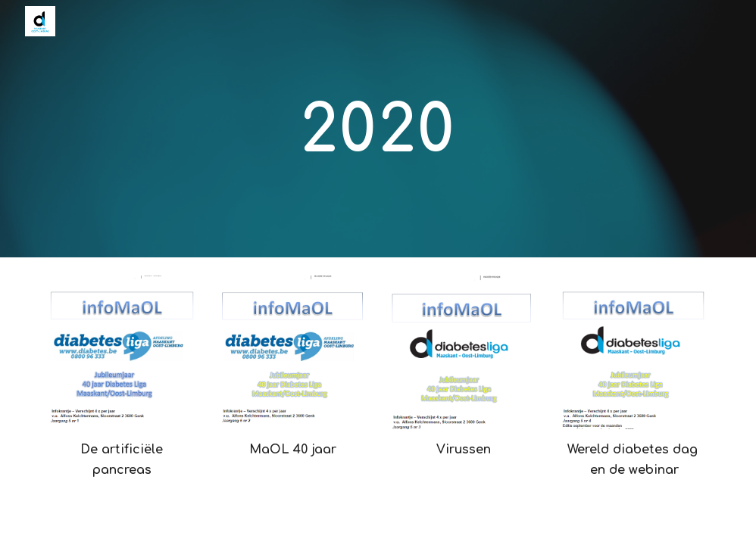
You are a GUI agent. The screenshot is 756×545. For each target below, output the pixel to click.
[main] (378, 129)
